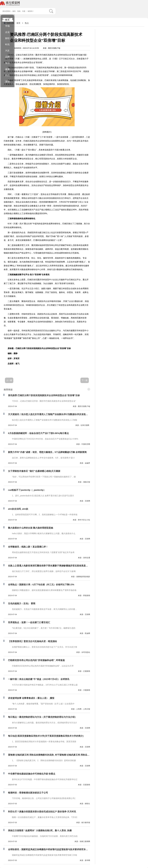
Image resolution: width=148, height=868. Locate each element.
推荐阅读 (8, 390)
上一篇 (9, 380)
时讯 (7, 45)
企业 (7, 32)
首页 (7, 20)
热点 (7, 75)
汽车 (7, 51)
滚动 (7, 82)
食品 (7, 63)
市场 (7, 26)
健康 (7, 69)
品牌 (7, 57)
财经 (7, 38)
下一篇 (85, 380)
